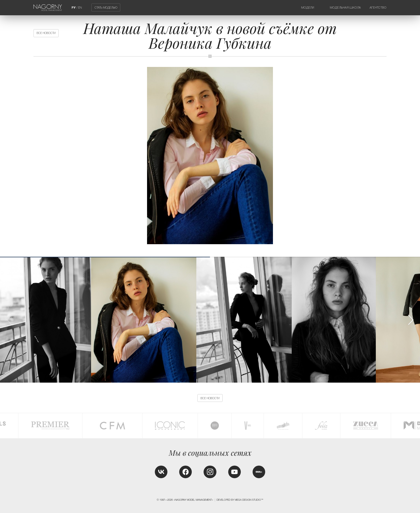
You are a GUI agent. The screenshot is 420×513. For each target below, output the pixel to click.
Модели (308, 7)
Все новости (46, 33)
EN (80, 7)
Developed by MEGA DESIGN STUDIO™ (240, 500)
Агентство (378, 7)
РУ (74, 7)
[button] (411, 320)
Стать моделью (106, 7)
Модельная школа (346, 7)
